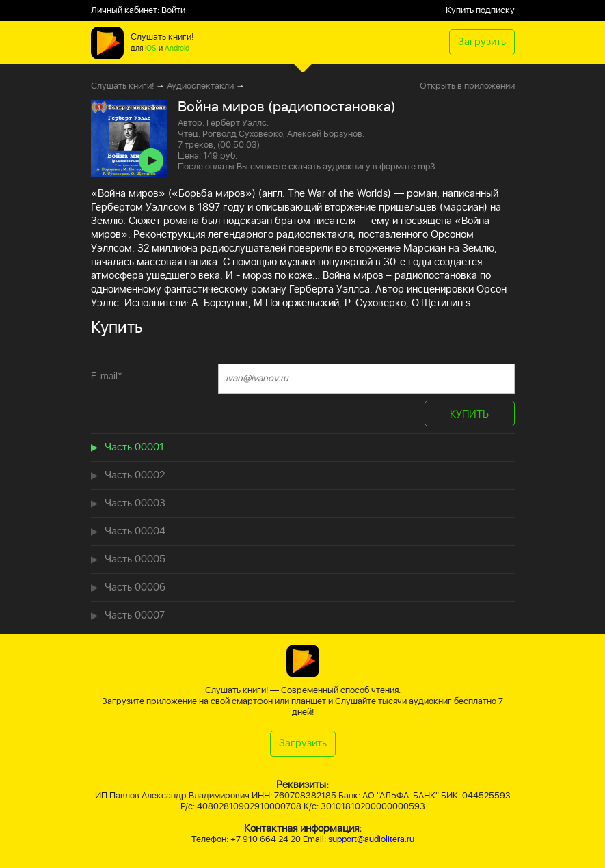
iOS (151, 49)
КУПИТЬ (469, 415)
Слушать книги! (122, 86)
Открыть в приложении (467, 87)
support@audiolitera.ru (371, 840)
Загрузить (482, 42)
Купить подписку (480, 11)
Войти (173, 11)
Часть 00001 (134, 447)
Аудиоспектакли (200, 86)
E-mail (107, 376)
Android (177, 49)
